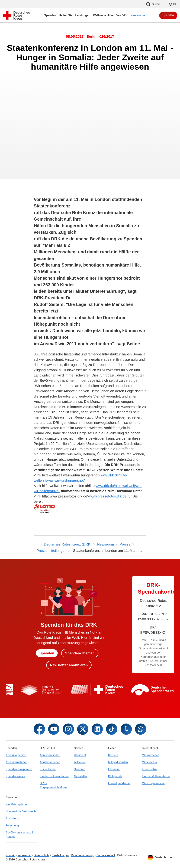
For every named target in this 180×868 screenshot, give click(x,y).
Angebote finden (50, 762)
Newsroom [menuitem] (138, 15)
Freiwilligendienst (119, 783)
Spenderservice (15, 776)
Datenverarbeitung (83, 855)
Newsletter (81, 776)
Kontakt (10, 855)
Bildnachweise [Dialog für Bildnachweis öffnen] (126, 855)
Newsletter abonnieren (69, 665)
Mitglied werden (118, 762)
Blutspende (115, 776)
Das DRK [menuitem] (122, 15)
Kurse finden (48, 769)
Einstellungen (60, 855)
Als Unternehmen (17, 762)
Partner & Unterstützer (156, 776)
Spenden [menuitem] (50, 15)
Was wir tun (150, 762)
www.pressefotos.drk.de (108, 496)
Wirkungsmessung (154, 783)
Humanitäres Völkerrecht (21, 811)
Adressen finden (50, 755)
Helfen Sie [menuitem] (66, 15)
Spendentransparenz (19, 769)
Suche (153, 4)
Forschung (12, 825)
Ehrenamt (114, 769)
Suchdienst (13, 818)
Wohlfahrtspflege (16, 804)
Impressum (25, 855)
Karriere (113, 755)
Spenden (168, 15)
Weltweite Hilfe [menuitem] (103, 15)
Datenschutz (42, 855)
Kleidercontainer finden (54, 776)
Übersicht (80, 755)
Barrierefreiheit (106, 855)
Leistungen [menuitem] (83, 15)
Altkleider (80, 762)
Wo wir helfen (151, 755)
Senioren (80, 769)
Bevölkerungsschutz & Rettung (20, 835)
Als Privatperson (16, 755)
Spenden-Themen (80, 653)
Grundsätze (150, 769)
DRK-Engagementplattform (53, 785)
